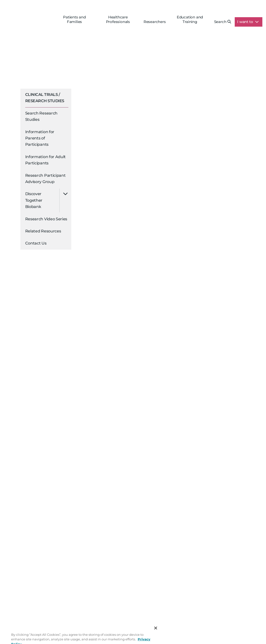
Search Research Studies (41, 116)
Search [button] (223, 22)
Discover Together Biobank (34, 200)
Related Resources (43, 231)
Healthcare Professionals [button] (118, 19)
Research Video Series (46, 219)
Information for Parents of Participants (40, 138)
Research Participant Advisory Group (45, 179)
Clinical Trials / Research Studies (45, 98)
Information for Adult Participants (46, 160)
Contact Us (36, 243)
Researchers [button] (155, 22)
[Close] (156, 633)
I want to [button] (248, 22)
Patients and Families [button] (74, 19)
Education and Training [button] (190, 19)
